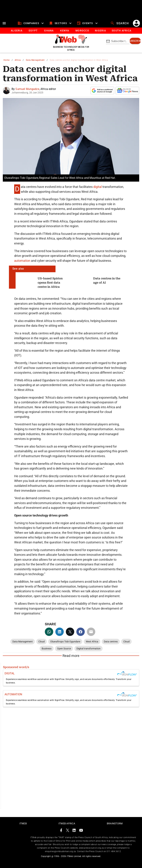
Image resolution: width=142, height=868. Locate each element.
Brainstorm (115, 823)
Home (7, 60)
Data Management (35, 60)
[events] (88, 23)
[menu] (4, 23)
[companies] (31, 23)
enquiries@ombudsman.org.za (60, 851)
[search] (120, 23)
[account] (136, 23)
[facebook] (81, 632)
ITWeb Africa (67, 823)
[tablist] (71, 31)
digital (98, 187)
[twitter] (70, 632)
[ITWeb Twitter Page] (68, 831)
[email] (91, 632)
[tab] (17, 31)
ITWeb (23, 823)
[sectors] (61, 23)
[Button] (121, 31)
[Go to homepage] (71, 43)
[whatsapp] (49, 632)
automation (23, 261)
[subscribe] (135, 41)
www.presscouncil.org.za (91, 848)
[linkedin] (60, 632)
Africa (18, 60)
